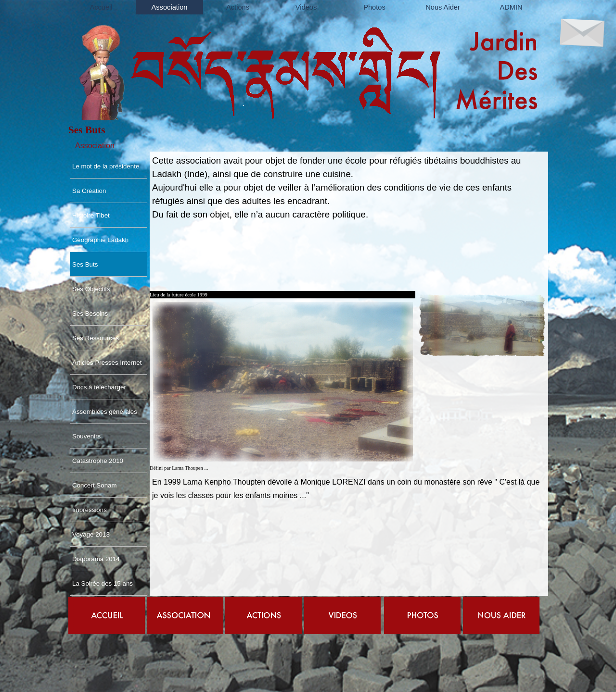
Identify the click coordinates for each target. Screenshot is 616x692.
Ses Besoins (90, 314)
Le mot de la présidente (106, 166)
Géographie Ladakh (100, 240)
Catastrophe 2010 (98, 461)
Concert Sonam (95, 485)
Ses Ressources (96, 338)
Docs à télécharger (99, 387)
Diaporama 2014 (96, 559)
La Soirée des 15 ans (103, 583)
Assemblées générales (105, 412)
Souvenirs (86, 436)
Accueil (101, 7)
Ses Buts (85, 264)
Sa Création (89, 191)
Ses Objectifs (91, 289)
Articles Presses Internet (107, 363)
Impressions (90, 510)
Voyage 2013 (91, 534)
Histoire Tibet (91, 215)
